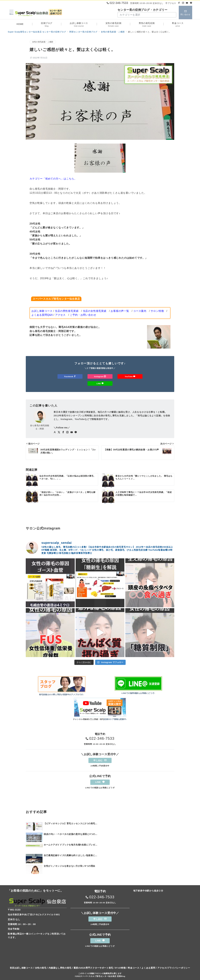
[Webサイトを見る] (55, 432)
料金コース (134, 968)
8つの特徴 (121, 968)
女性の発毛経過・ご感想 (43, 42)
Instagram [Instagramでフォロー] (100, 376)
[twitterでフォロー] (59, 432)
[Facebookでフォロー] (179, 3)
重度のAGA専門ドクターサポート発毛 (93, 968)
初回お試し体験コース (21, 968)
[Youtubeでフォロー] (187, 3)
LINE (100, 782)
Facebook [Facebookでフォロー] (70, 376)
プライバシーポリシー (179, 968)
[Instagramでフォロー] (183, 3)
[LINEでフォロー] (191, 3)
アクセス (171, 3)
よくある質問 (148, 968)
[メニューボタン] (11, 12)
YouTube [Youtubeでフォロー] (130, 376)
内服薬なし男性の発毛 (60, 968)
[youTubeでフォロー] (72, 432)
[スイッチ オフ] (185, 12)
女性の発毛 (41, 968)
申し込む (100, 760)
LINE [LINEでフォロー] (100, 383)
